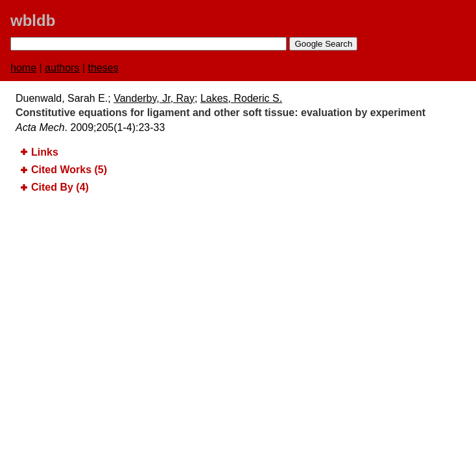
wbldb (33, 20)
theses (103, 68)
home (23, 68)
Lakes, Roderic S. (241, 98)
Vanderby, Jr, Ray (154, 98)
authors (62, 68)
